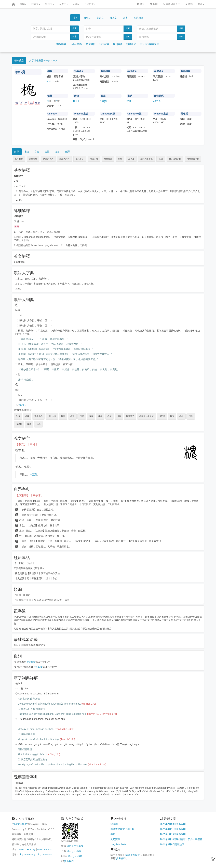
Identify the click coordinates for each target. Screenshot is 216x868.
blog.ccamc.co (44, 854)
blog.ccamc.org (27, 854)
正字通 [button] (131, 159)
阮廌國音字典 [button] (193, 159)
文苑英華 (115, 839)
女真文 (63, 4)
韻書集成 (131, 44)
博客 (189, 4)
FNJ (129, 101)
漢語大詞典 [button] (64, 159)
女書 (76, 4)
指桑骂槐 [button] (38, 416)
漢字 (23, 4)
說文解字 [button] (80, 159)
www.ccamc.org (27, 849)
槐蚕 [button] (172, 416)
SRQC (103, 101)
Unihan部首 (76, 44)
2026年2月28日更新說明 (173, 824)
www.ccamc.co (45, 849)
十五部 (33, 475)
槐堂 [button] (72, 416)
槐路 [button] (191, 416)
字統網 (114, 824)
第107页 (38, 667)
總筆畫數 (91, 44)
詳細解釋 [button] (33, 159)
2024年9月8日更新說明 (172, 844)
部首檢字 (61, 44)
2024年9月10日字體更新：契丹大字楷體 (181, 839)
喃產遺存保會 (133, 855)
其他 (201, 4)
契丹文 (50, 4)
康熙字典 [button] (94, 159)
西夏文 (36, 4)
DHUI (76, 101)
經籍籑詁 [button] (108, 159)
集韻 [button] (161, 159)
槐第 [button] (119, 416)
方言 (57, 152)
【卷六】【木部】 (27, 444)
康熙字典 (118, 44)
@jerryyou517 (74, 851)
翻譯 (67, 152)
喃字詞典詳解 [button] (175, 159)
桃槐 (22, 405)
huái (49, 82)
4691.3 (157, 101)
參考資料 (121, 858)
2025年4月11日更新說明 (173, 829)
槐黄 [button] (29, 424)
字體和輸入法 (171, 4)
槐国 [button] (63, 416)
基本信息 (19, 60)
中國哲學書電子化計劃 (122, 829)
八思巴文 (90, 4)
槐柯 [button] (100, 416)
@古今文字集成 (75, 846)
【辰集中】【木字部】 (30, 495)
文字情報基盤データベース (43, 60)
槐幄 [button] (82, 416)
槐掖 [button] (91, 416)
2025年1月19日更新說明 (173, 834)
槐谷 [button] (181, 416)
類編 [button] (120, 159)
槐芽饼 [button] (162, 416)
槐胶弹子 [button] (130, 416)
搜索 (75, 28)
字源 (37, 152)
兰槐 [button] (18, 416)
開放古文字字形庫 (149, 44)
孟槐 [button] (27, 416)
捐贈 (154, 4)
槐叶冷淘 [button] (52, 416)
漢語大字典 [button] (48, 159)
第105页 (31, 662)
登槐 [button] (38, 424)
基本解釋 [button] (19, 159)
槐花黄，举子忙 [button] (146, 416)
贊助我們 (69, 861)
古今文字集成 (20, 824)
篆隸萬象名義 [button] (146, 159)
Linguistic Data (118, 844)
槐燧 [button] (110, 416)
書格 (113, 834)
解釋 (17, 152)
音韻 (47, 152)
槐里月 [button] (19, 424)
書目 (27, 152)
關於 (141, 4)
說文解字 (104, 44)
